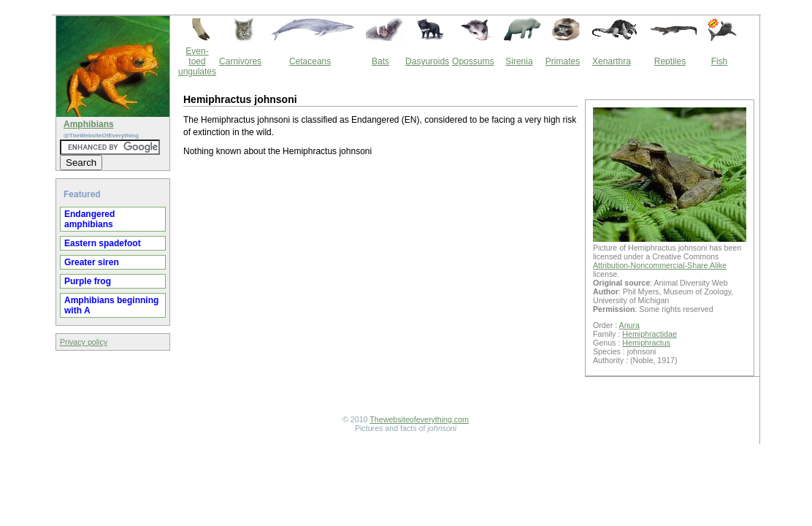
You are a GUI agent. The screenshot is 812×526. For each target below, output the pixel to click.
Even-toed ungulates (197, 61)
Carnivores (240, 61)
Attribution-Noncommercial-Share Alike (660, 265)
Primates (563, 61)
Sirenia (519, 61)
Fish (720, 61)
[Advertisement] (380, 288)
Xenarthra (612, 61)
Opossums (473, 61)
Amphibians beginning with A (111, 305)
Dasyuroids (427, 61)
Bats (380, 61)
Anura (629, 325)
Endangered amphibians (89, 219)
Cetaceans (310, 61)
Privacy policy (84, 342)
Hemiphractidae (650, 334)
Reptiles (670, 61)
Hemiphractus (646, 343)
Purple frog (88, 281)
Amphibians (89, 124)
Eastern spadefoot (103, 243)
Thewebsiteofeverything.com (419, 419)
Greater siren (92, 262)
